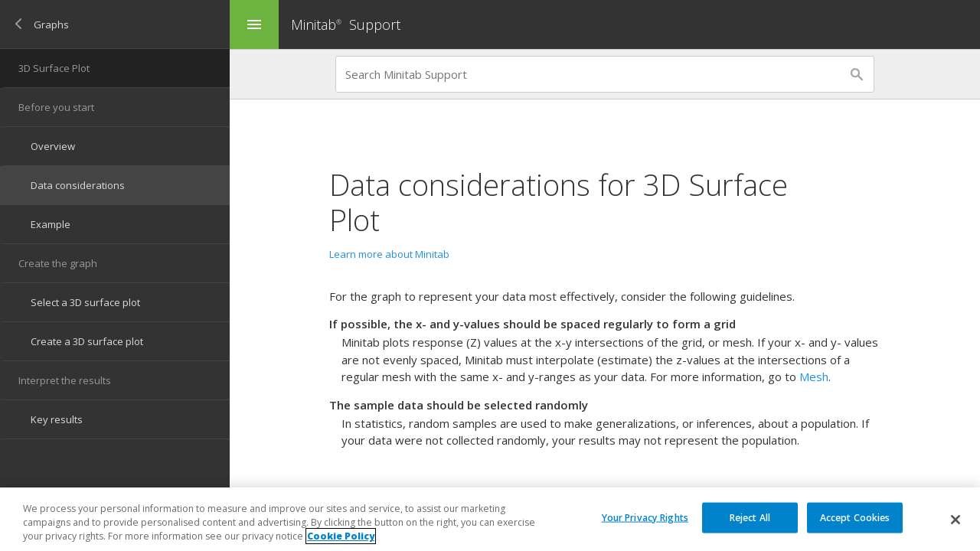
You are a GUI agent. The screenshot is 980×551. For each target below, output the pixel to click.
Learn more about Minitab (389, 254)
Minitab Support (346, 24)
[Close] (955, 520)
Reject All (750, 517)
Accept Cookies (855, 517)
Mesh (814, 377)
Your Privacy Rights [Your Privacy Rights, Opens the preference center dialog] (645, 517)
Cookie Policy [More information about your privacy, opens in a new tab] (341, 536)
